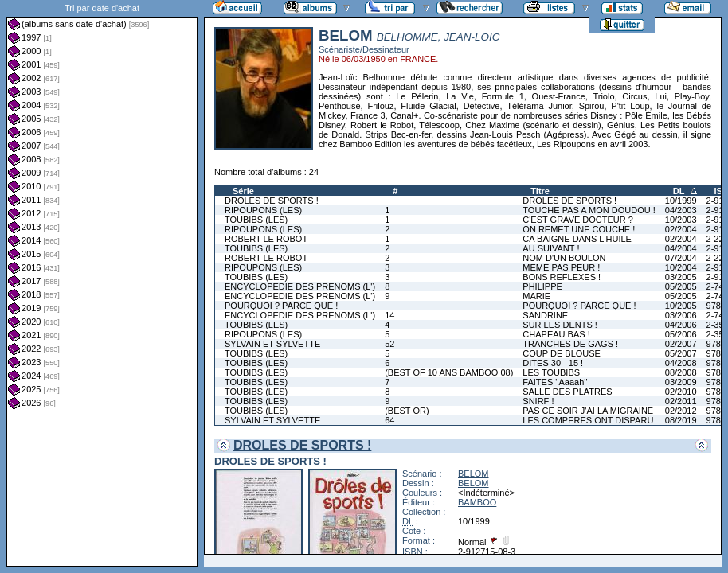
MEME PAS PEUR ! (561, 267)
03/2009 (681, 382)
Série (243, 191)
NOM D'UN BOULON (564, 258)
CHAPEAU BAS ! (556, 334)
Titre (540, 191)
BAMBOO (477, 502)
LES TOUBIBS (551, 372)
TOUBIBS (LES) (256, 220)
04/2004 (681, 248)
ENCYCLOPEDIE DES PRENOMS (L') (300, 286)
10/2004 (681, 267)
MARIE (536, 296)
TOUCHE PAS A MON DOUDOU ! (589, 210)
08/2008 (681, 372)
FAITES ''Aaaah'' (555, 382)
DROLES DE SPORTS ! (272, 201)
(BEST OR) (407, 411)
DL (679, 191)
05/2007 (681, 353)
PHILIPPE (542, 286)
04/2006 (681, 325)
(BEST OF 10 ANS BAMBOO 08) (449, 372)
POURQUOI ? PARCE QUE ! (281, 306)
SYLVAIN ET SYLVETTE (272, 344)
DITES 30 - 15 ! (553, 363)
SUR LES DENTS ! (560, 325)
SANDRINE (545, 315)
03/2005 (681, 277)
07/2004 (681, 258)
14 (389, 315)
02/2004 (681, 229)
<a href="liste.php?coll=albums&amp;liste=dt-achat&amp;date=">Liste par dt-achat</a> (102, 283)
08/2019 (681, 420)
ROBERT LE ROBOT (266, 239)
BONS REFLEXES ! (562, 277)
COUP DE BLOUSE (562, 353)
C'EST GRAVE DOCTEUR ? (578, 220)
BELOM (474, 474)
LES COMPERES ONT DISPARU (588, 420)
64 (389, 420)
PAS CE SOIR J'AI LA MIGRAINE (588, 411)
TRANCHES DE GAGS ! (570, 344)
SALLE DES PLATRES (567, 392)
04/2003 (681, 210)
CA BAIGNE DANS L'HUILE (577, 239)
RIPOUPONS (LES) (263, 210)
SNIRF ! (538, 401)
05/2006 (681, 334)
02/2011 (681, 401)
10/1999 (681, 201)
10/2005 (681, 306)
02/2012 (681, 411)
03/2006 (681, 315)
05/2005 (681, 286)
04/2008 (681, 363)
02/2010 (681, 392)
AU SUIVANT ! (551, 248)
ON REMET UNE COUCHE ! (579, 229)
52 (389, 344)
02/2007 (681, 344)
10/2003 (681, 220)
